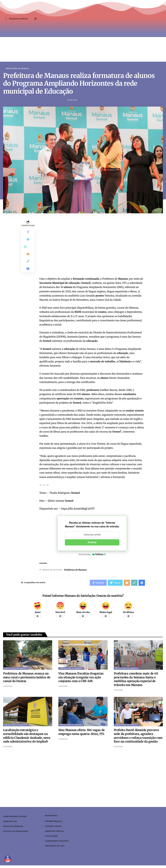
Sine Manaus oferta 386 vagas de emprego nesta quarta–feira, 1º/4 (82, 732)
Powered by (92, 554)
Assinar (92, 542)
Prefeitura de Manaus (17, 69)
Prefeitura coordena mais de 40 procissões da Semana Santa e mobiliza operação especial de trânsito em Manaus (136, 679)
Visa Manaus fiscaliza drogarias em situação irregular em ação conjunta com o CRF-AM (81, 677)
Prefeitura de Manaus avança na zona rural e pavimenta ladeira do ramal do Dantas (27, 677)
